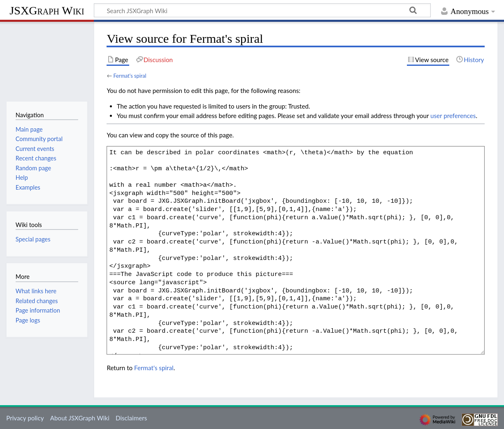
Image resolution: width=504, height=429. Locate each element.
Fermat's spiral (130, 76)
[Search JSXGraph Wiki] (262, 10)
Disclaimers (131, 418)
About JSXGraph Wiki (80, 418)
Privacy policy (25, 418)
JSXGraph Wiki (47, 10)
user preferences (453, 116)
